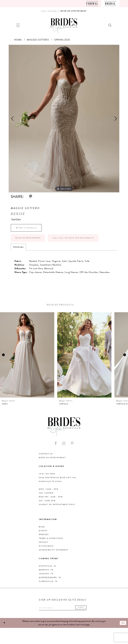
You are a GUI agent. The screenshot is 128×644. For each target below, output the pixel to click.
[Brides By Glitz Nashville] (64, 26)
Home (18, 40)
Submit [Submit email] (86, 610)
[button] (18, 25)
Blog (42, 529)
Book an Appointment (30, 240)
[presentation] (27, 357)
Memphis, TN (46, 573)
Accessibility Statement (54, 553)
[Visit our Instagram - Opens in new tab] (64, 446)
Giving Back (46, 549)
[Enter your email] (65, 611)
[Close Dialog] (5, 626)
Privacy (44, 545)
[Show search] (110, 25)
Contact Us (46, 456)
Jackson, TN (46, 576)
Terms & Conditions (51, 541)
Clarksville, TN (48, 584)
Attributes (18, 249)
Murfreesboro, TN (50, 580)
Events (43, 533)
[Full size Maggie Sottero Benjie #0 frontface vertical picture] (64, 119)
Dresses (44, 537)
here (88, 628)
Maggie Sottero (38, 40)
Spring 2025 (62, 40)
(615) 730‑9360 (47, 476)
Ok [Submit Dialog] (123, 626)
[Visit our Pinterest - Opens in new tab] (72, 446)
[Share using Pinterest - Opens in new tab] (31, 197)
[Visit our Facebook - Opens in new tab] (56, 446)
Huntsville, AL (48, 569)
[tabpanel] (64, 119)
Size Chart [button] (17, 219)
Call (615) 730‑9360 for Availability (81, 240)
